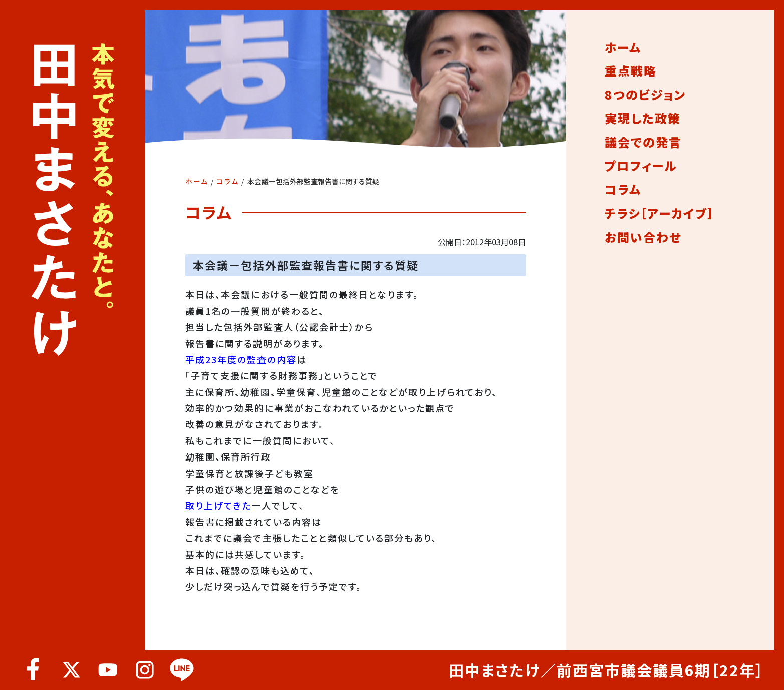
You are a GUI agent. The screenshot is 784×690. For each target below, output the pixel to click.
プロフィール (641, 166)
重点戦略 (631, 71)
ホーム (197, 181)
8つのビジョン (645, 95)
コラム (228, 181)
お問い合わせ (643, 237)
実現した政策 (643, 118)
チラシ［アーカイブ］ (660, 213)
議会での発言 (643, 142)
